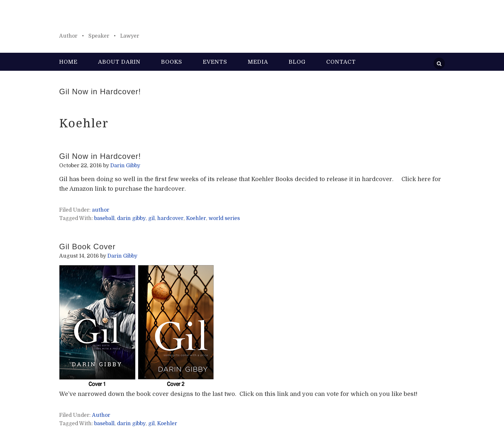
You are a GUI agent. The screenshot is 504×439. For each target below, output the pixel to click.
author (101, 210)
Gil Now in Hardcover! (100, 91)
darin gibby (131, 218)
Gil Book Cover (87, 247)
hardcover (170, 218)
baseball (104, 218)
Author (101, 415)
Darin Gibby (252, 19)
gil (151, 218)
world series (224, 218)
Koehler (196, 218)
